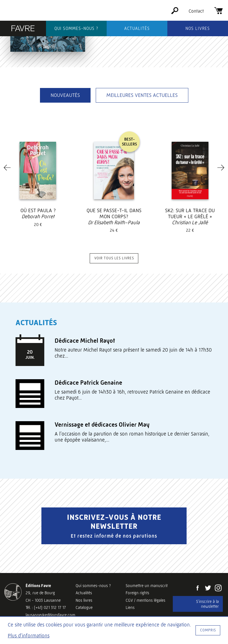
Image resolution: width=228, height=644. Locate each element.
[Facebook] (198, 589)
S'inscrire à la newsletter (207, 604)
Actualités (137, 28)
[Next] (221, 168)
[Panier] (219, 13)
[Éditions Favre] (23, 29)
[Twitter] (208, 589)
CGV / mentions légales (145, 600)
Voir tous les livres (114, 258)
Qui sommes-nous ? (76, 28)
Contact (196, 11)
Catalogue (84, 607)
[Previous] (7, 168)
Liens (130, 607)
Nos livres (198, 28)
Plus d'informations (29, 636)
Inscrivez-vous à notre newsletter (114, 526)
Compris (208, 630)
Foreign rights (137, 593)
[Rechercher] (175, 13)
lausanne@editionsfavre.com (50, 615)
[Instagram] (218, 589)
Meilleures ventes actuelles (142, 95)
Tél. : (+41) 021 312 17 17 (46, 607)
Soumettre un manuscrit (147, 586)
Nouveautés (65, 95)
